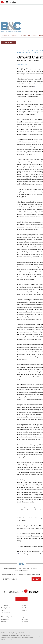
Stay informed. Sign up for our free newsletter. (21, 575)
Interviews (33, 35)
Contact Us (18, 570)
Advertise (4, 622)
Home (20, 568)
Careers (24, 606)
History (23, 35)
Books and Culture (10, 568)
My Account (34, 568)
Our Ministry (5, 606)
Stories (3, 610)
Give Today (21, 599)
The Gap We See (6, 608)
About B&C (26, 568)
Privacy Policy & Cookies (8, 617)
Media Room (25, 608)
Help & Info (25, 570)
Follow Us (24, 610)
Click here (20, 554)
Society (15, 35)
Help (23, 617)
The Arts (6, 35)
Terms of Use (5, 619)
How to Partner (5, 613)
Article (9, 43)
